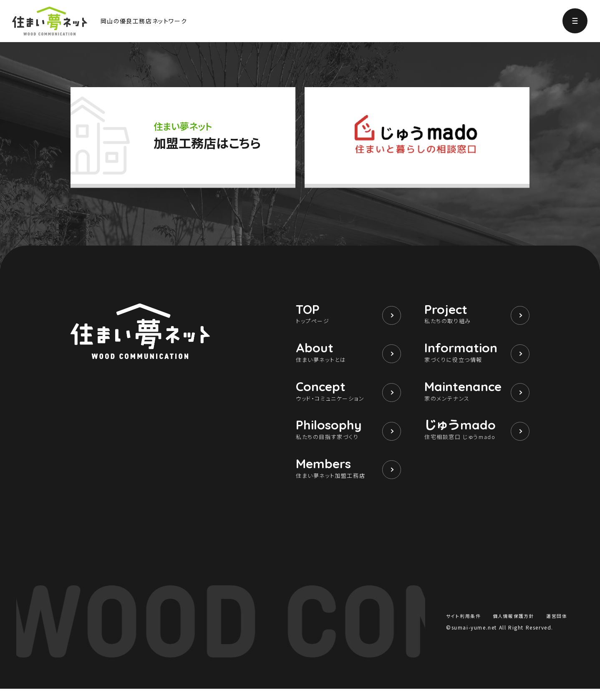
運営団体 (556, 626)
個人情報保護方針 (514, 626)
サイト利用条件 (465, 626)
